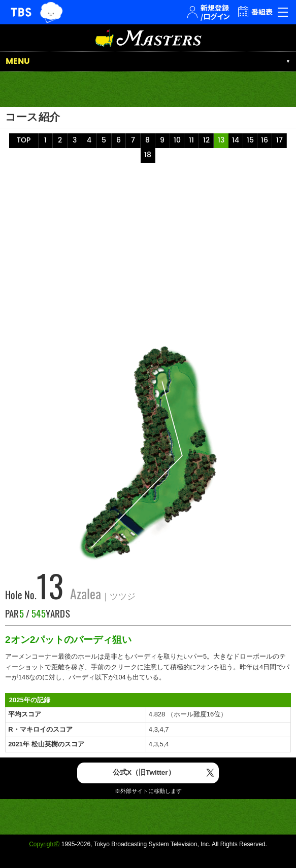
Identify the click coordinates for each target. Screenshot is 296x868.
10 (177, 140)
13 (221, 140)
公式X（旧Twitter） (144, 772)
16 (265, 140)
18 (148, 155)
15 (250, 140)
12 (206, 140)
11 (191, 140)
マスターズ (148, 38)
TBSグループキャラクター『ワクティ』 (51, 12)
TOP (24, 140)
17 (279, 140)
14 (236, 140)
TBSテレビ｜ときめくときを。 (21, 12)
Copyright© (44, 844)
